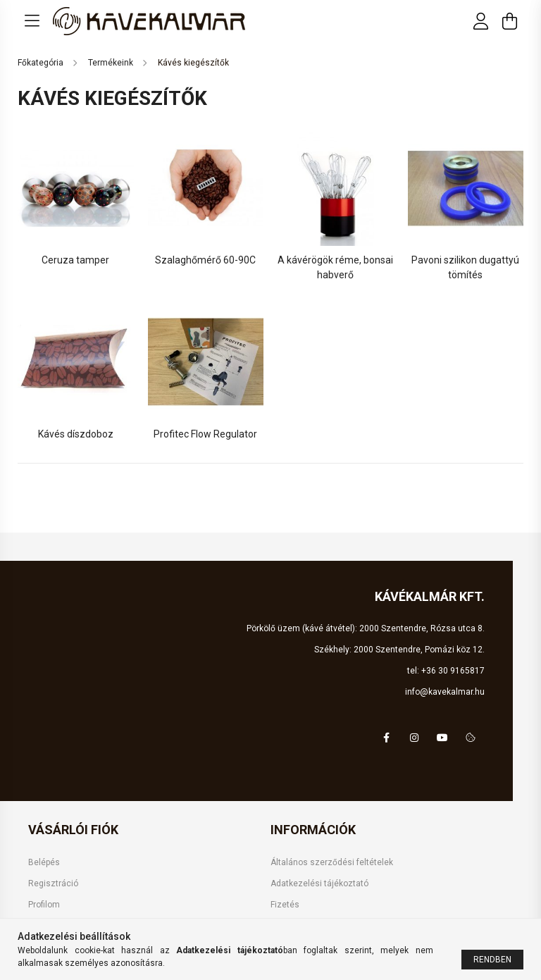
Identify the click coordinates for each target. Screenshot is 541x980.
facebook (386, 738)
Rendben (492, 960)
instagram (414, 738)
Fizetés (285, 905)
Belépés (44, 862)
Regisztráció (53, 883)
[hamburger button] (32, 21)
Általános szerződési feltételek (332, 862)
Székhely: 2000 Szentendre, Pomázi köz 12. (399, 650)
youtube (442, 738)
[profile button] (481, 21)
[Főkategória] (42, 63)
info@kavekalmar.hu (445, 692)
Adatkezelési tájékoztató (319, 883)
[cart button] (509, 21)
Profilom (44, 905)
